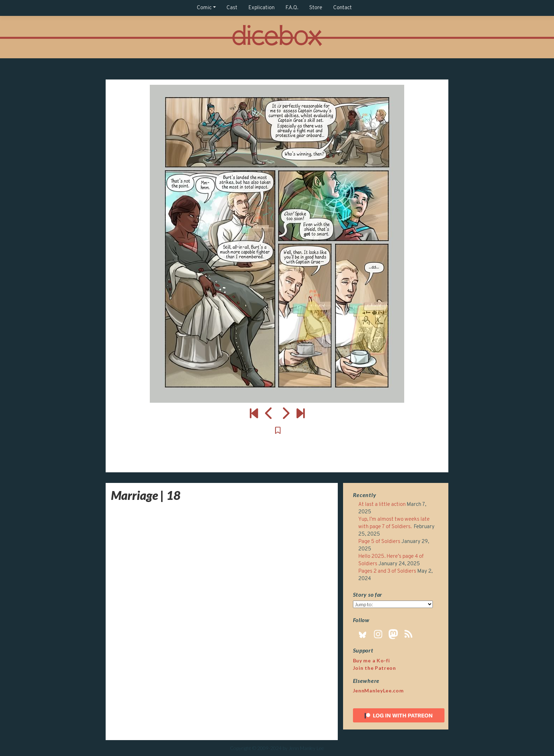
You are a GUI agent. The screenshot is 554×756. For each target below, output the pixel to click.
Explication (261, 8)
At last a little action (382, 505)
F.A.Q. (292, 8)
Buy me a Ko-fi (372, 660)
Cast (232, 8)
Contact (343, 8)
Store (316, 8)
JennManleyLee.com (378, 690)
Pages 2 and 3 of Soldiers (387, 571)
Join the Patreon (375, 668)
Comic (204, 8)
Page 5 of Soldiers (379, 542)
